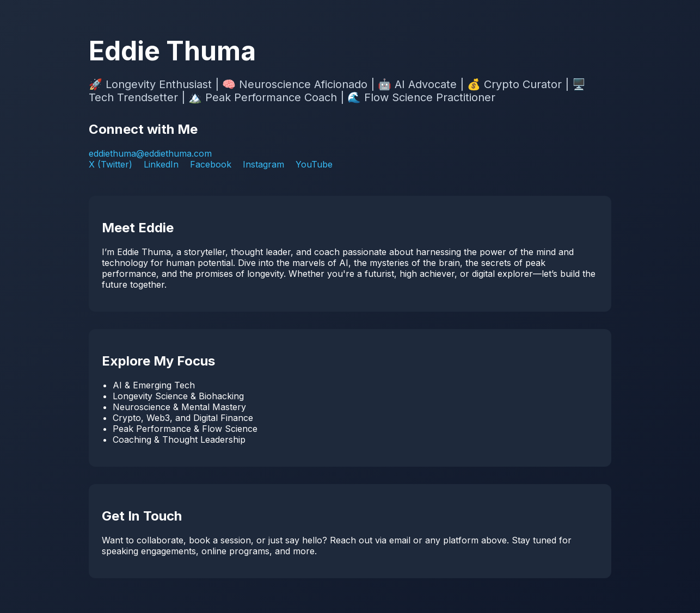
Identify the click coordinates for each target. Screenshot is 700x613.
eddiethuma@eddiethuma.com (150, 153)
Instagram (263, 164)
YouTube (314, 164)
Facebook (211, 164)
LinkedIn (161, 164)
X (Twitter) (110, 164)
